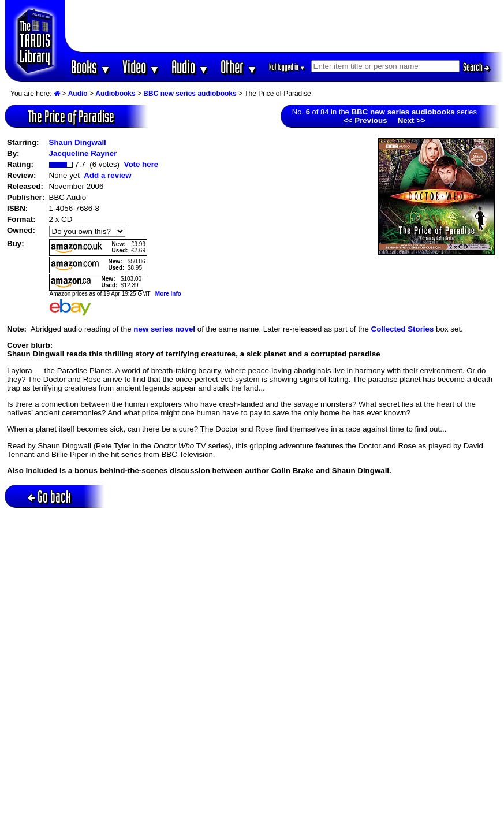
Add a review (107, 175)
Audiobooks (115, 94)
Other (239, 67)
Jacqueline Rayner (83, 153)
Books (91, 67)
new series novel (164, 329)
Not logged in (287, 67)
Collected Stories (403, 329)
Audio (190, 67)
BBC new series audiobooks (190, 94)
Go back (49, 497)
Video (141, 67)
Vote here (141, 164)
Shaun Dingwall (78, 142)
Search (476, 67)
